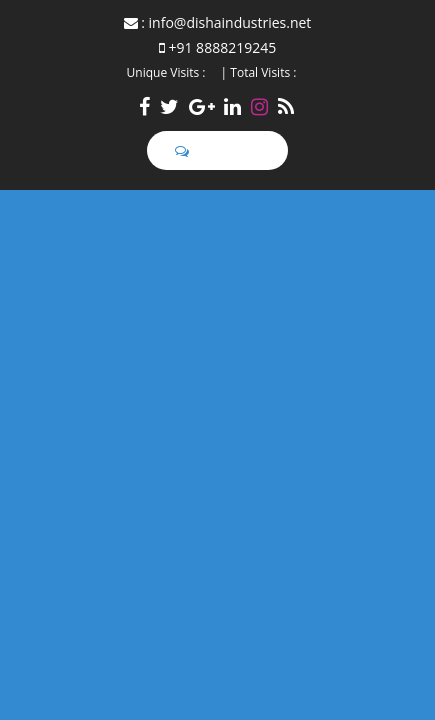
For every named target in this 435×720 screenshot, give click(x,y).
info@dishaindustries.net (230, 22)
